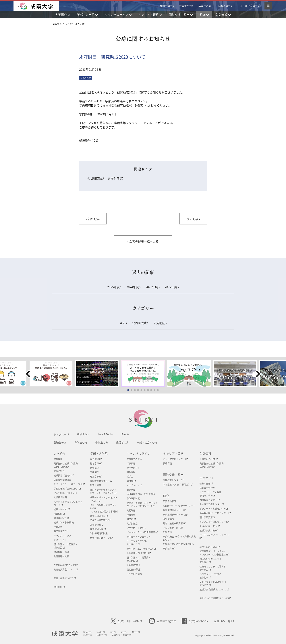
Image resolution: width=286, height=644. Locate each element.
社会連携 (58, 527)
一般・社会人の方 (247, 6)
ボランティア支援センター (214, 509)
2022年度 (172, 287)
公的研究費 (140, 323)
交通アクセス (60, 540)
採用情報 (59, 587)
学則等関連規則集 (99, 533)
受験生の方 (166, 6)
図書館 (131, 519)
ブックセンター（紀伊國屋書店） (143, 532)
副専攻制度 (96, 485)
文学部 (95, 472)
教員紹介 (59, 514)
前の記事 (93, 219)
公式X (127, 621)
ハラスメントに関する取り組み (210, 576)
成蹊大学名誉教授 (64, 522)
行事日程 (131, 463)
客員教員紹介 (61, 518)
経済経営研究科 (99, 516)
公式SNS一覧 (224, 621)
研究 (166, 496)
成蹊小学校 (102, 635)
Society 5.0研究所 (210, 526)
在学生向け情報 (134, 574)
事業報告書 (60, 531)
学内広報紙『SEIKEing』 (66, 493)
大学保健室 (132, 524)
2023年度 (153, 287)
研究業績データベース (175, 515)
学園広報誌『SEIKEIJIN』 (67, 489)
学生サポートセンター (138, 528)
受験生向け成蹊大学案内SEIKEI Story (66, 465)
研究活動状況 (170, 501)
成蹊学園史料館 (209, 531)
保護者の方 (224, 6)
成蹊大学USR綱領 (62, 480)
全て (123, 323)
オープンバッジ (134, 485)
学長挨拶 (58, 459)
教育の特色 (59, 471)
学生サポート (133, 468)
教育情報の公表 (61, 556)
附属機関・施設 (61, 552)
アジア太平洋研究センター (214, 522)
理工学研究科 (98, 529)
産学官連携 (169, 519)
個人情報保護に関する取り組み (210, 561)
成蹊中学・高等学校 (122, 635)
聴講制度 (131, 490)
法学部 (95, 468)
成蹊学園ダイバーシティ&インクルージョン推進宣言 (214, 553)
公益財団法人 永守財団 (105, 179)
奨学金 (130, 477)
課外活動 (131, 472)
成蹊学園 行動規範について (214, 590)
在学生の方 (185, 6)
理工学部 (96, 477)
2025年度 (114, 287)
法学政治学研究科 (100, 520)
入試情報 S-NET (209, 459)
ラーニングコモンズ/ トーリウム (137, 543)
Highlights (83, 434)
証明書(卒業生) (134, 569)
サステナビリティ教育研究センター (210, 494)
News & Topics (105, 434)
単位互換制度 (133, 498)
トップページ (61, 434)
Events (125, 434)
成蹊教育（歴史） (64, 475)
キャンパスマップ (62, 536)
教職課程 (131, 515)
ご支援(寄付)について (66, 565)
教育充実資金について (66, 569)
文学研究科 (97, 525)
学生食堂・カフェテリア (139, 537)
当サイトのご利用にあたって (215, 598)
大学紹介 (59, 453)
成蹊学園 (88, 635)
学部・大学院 (99, 453)
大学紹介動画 (60, 497)
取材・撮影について (65, 578)
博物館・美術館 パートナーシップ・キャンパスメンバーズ (142, 504)
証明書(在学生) (134, 565)
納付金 (131, 481)
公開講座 (131, 510)
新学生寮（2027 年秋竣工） (141, 549)
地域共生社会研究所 (174, 523)
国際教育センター (173, 480)
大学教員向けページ (101, 538)
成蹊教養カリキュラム (101, 481)
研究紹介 (169, 549)
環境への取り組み (210, 547)
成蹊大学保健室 (207, 488)
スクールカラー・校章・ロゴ (69, 484)
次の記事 (193, 219)
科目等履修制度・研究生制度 (141, 494)
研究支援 (167, 532)
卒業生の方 (205, 6)
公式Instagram (163, 621)
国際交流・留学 (173, 475)
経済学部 (96, 459)
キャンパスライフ (138, 453)
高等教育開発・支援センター (215, 513)
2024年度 (133, 287)
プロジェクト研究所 (173, 528)
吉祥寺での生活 (134, 459)
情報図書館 (206, 484)
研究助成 (86, 78)
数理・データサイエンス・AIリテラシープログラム (103, 491)
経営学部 (96, 463)
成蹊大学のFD (62, 509)
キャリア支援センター (175, 459)
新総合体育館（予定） (139, 553)
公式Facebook (195, 621)
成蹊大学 (65, 634)
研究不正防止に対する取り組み (178, 544)
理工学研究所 (207, 517)
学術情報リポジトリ (174, 510)
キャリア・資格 (173, 453)
